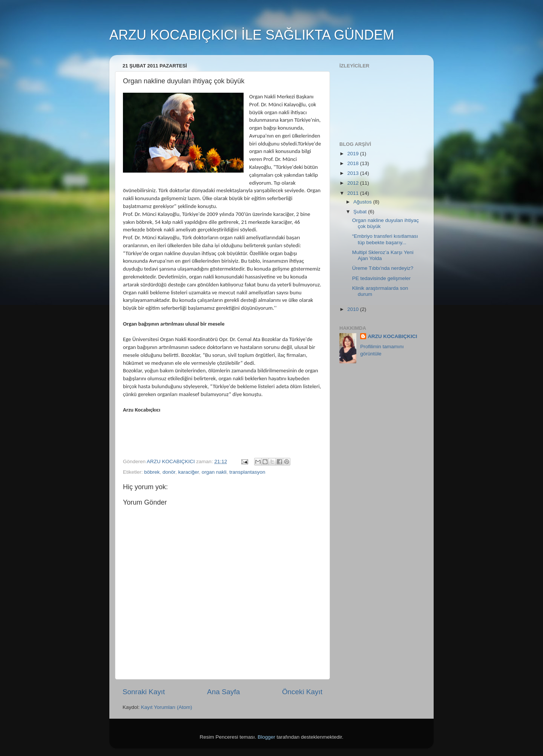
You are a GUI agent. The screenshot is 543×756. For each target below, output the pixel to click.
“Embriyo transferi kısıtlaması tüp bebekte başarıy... (385, 239)
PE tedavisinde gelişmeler (381, 278)
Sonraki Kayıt (144, 692)
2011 (354, 193)
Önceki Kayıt (302, 692)
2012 (354, 183)
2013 (354, 173)
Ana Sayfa (223, 692)
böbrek (152, 472)
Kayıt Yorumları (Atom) (167, 707)
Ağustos (363, 202)
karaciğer (188, 472)
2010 (354, 309)
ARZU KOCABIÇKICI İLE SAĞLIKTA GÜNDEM (252, 35)
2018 (354, 163)
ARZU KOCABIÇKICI (392, 336)
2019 (354, 154)
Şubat (361, 212)
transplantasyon (247, 472)
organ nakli (214, 472)
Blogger (266, 737)
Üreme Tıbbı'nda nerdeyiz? (383, 268)
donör (169, 472)
